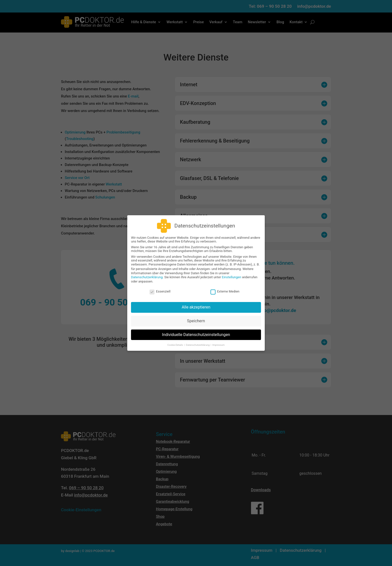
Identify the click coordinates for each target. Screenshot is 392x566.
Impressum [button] (218, 341)
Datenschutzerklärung (147, 274)
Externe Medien (225, 288)
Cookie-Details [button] (176, 341)
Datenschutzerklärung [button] (198, 341)
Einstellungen (231, 274)
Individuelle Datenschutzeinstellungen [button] (196, 331)
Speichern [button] (196, 318)
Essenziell (160, 288)
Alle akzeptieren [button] (196, 304)
